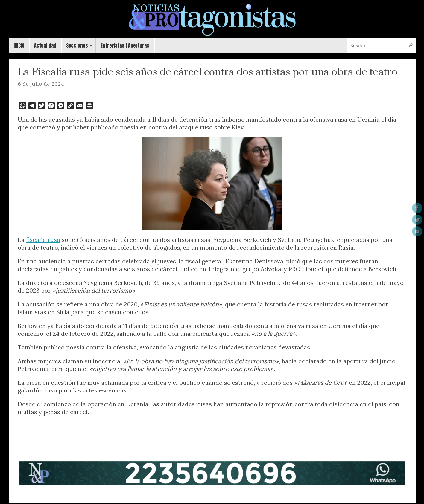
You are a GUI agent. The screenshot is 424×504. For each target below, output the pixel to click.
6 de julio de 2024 (41, 84)
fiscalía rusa (43, 240)
